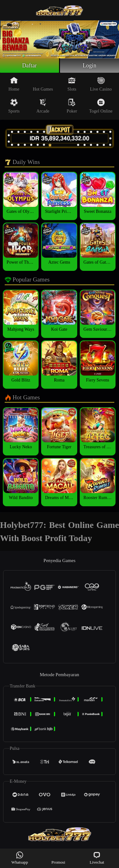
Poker (72, 106)
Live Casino (101, 84)
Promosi (58, 858)
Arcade (43, 106)
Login (89, 66)
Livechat (97, 858)
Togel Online (101, 106)
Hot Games (43, 84)
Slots (72, 84)
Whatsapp (20, 858)
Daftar (30, 66)
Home (14, 84)
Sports (14, 106)
